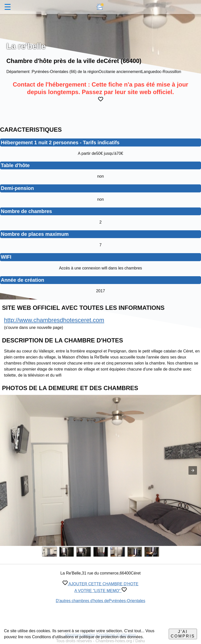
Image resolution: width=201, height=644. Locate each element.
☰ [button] (8, 7)
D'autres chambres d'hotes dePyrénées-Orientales (100, 601)
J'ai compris (183, 634)
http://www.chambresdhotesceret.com (54, 320)
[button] (193, 470)
